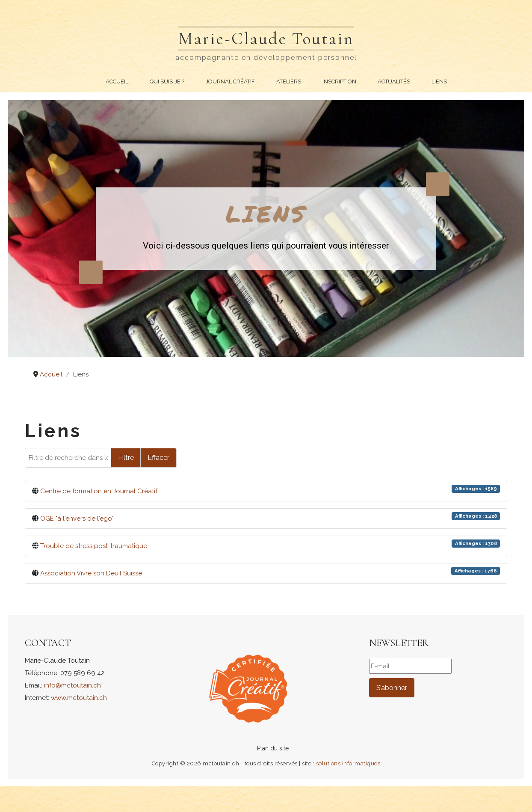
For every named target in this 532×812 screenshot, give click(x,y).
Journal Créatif (230, 81)
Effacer (158, 458)
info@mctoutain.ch (72, 685)
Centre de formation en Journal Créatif (99, 491)
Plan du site (273, 748)
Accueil (117, 81)
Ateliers (289, 81)
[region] (266, 228)
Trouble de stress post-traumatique (94, 546)
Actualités (394, 81)
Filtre (126, 458)
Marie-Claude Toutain (266, 39)
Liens (439, 81)
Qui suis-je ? (167, 81)
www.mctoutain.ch (79, 698)
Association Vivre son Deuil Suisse (91, 573)
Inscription (339, 81)
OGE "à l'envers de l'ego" (77, 519)
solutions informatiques (348, 763)
